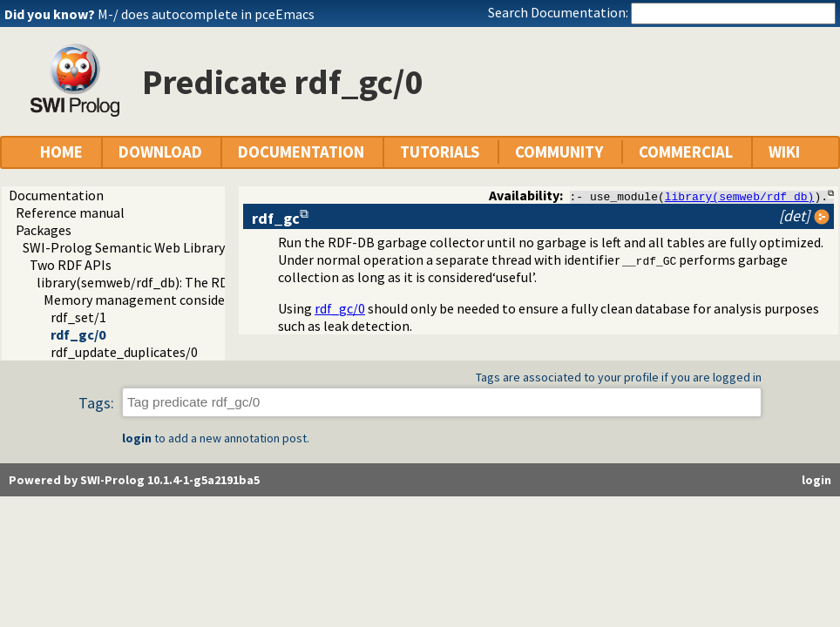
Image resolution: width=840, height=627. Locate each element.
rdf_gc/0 (78, 334)
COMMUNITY (559, 152)
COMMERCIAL (686, 152)
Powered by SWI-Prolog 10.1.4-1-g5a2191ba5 (134, 480)
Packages (44, 230)
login (137, 438)
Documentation (56, 195)
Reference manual (70, 212)
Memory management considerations (156, 300)
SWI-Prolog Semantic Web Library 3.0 (133, 247)
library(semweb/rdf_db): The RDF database (165, 282)
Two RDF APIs (71, 265)
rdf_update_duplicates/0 (124, 352)
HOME (61, 152)
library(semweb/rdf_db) (740, 196)
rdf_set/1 (78, 317)
